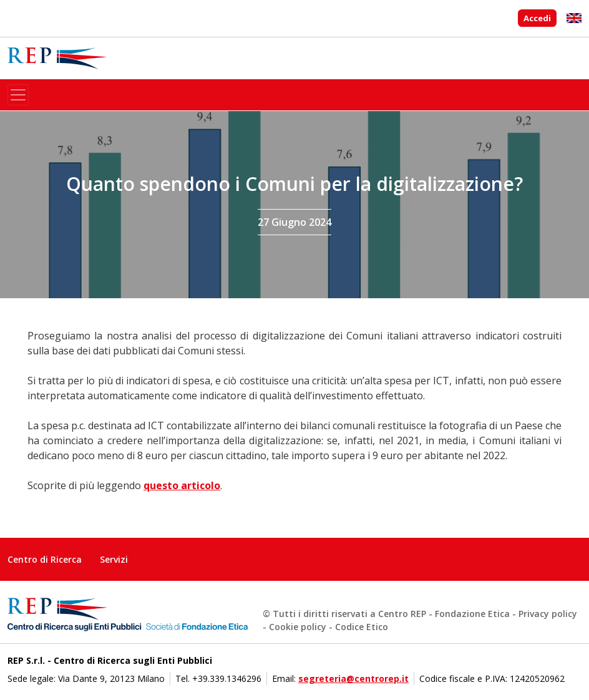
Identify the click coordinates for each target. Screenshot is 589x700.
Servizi (114, 559)
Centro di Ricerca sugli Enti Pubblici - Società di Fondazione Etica (57, 58)
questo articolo (182, 485)
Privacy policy (548, 614)
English (574, 18)
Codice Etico (362, 627)
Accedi (537, 18)
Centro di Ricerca (45, 559)
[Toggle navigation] (18, 95)
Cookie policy (298, 627)
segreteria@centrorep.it (353, 678)
